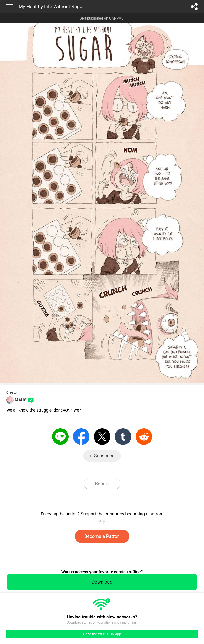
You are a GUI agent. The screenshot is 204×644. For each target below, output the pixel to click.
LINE (60, 437)
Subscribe (104, 456)
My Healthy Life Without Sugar (51, 7)
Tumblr (123, 437)
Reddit (144, 437)
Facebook (81, 437)
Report (102, 483)
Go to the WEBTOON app (102, 634)
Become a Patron (102, 536)
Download (102, 582)
